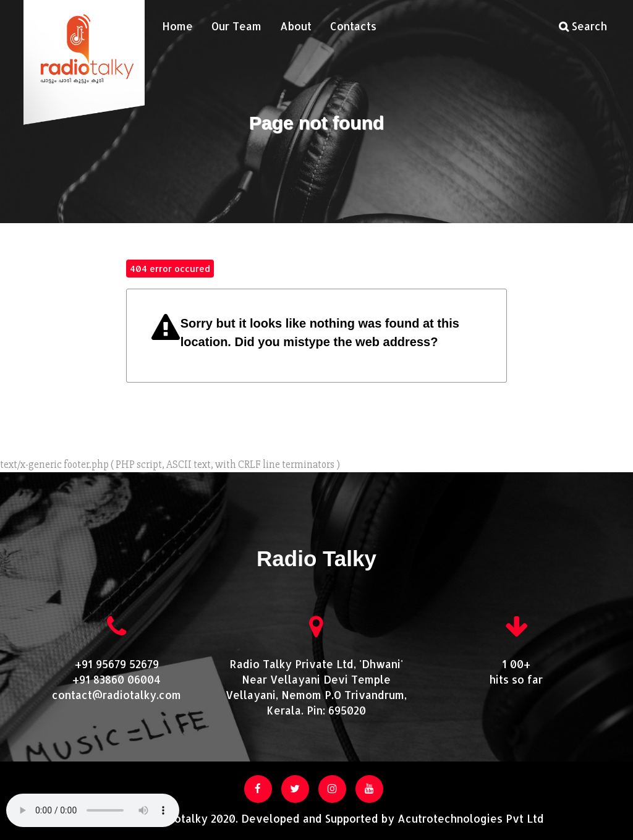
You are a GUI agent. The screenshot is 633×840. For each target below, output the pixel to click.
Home (177, 26)
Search (583, 26)
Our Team (236, 26)
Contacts (353, 26)
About (296, 26)
